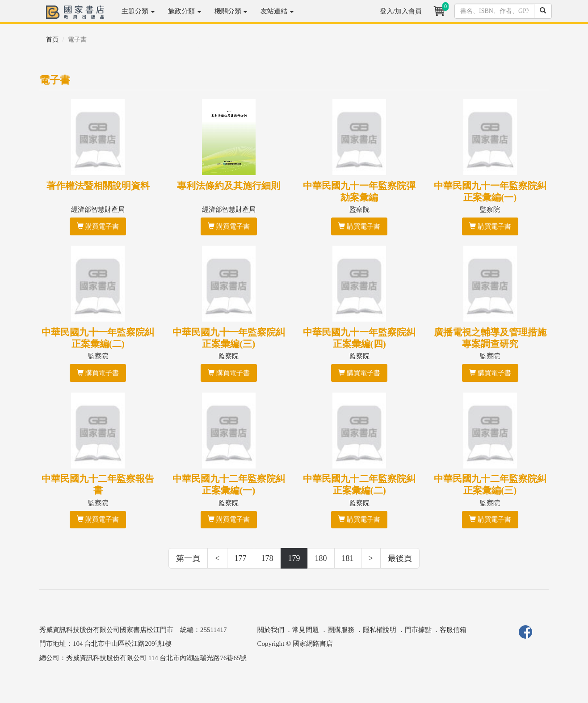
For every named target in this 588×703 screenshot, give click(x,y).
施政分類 (185, 11)
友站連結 (277, 11)
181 (348, 558)
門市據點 (418, 630)
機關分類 (231, 11)
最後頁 (400, 558)
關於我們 (271, 630)
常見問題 (306, 630)
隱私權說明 (380, 630)
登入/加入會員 (401, 11)
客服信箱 (453, 630)
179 (294, 558)
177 (241, 558)
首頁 (52, 40)
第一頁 (188, 558)
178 (267, 558)
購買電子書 (98, 226)
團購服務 (341, 630)
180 (321, 558)
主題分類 (138, 11)
